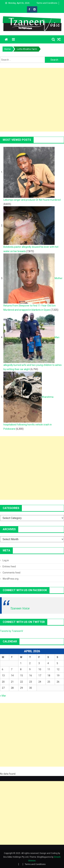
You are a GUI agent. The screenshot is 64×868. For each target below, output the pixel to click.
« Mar (3, 696)
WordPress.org (10, 579)
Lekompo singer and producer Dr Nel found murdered (32, 200)
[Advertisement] (32, 100)
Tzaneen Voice (20, 608)
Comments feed (11, 573)
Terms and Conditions (47, 3)
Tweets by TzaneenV (12, 631)
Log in (6, 560)
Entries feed (9, 567)
